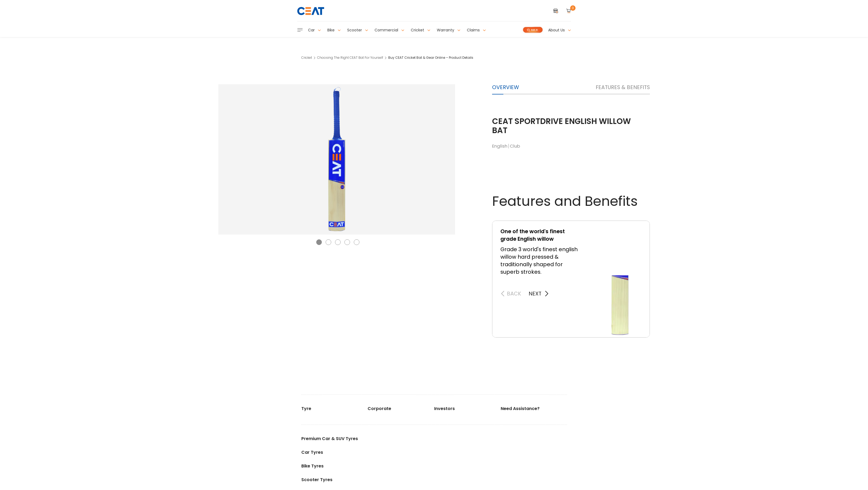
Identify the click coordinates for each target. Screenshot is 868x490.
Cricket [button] (421, 30)
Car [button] (314, 30)
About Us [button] (560, 30)
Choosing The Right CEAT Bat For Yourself (350, 58)
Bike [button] (334, 30)
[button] (319, 242)
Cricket (307, 58)
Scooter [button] (358, 30)
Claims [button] (476, 30)
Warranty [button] (449, 30)
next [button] (535, 294)
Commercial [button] (389, 30)
